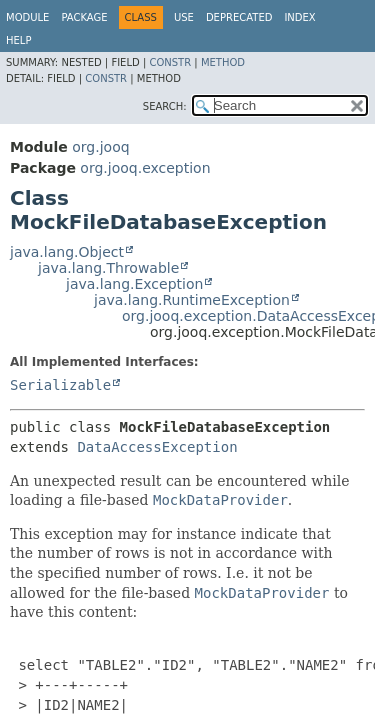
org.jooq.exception (145, 168)
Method (223, 62)
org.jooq (100, 147)
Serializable (60, 385)
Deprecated (239, 17)
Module (27, 17)
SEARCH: (165, 106)
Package (84, 17)
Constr (170, 62)
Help (18, 40)
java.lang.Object (67, 252)
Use (184, 17)
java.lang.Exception (134, 284)
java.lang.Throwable (108, 268)
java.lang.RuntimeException (192, 300)
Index (299, 17)
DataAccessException (157, 447)
